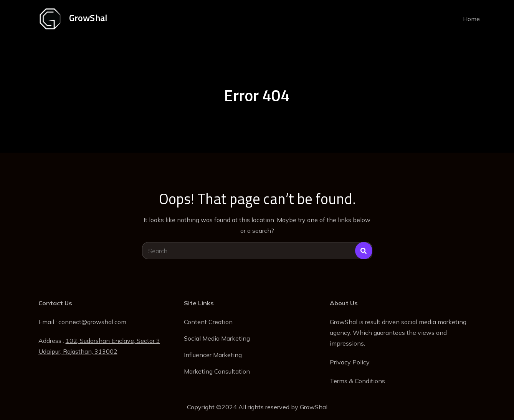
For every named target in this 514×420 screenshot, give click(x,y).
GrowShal (88, 18)
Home (471, 19)
